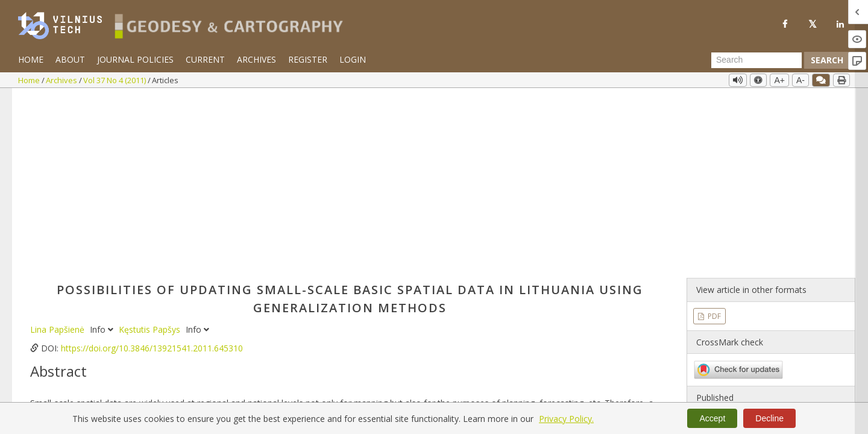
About (70, 59)
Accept (712, 418)
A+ (779, 80)
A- (800, 80)
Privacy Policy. (566, 419)
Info (103, 151)
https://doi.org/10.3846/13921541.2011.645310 (152, 170)
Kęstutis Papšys (151, 151)
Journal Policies (135, 59)
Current (205, 59)
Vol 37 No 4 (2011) (115, 80)
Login (353, 59)
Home (31, 59)
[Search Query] (756, 60)
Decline (769, 418)
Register (308, 59)
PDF (713, 137)
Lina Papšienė (58, 151)
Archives (256, 59)
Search (827, 60)
